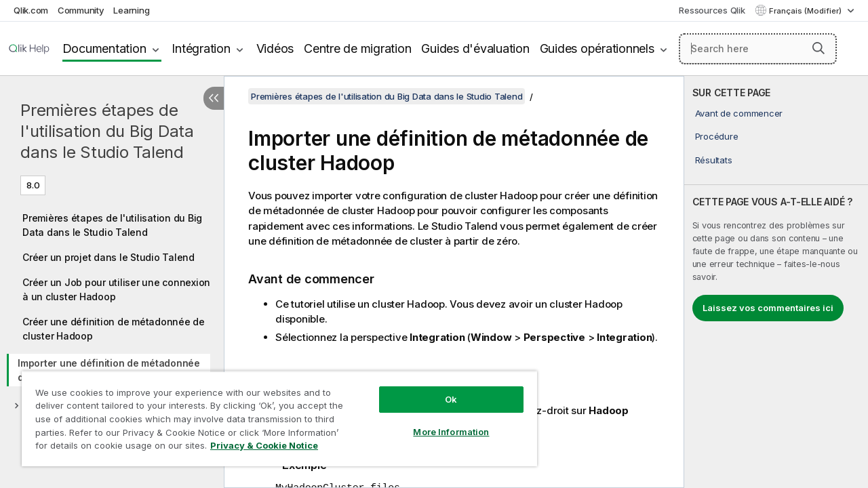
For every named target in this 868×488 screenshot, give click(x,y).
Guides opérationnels (597, 48)
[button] (818, 48)
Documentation (104, 48)
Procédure (717, 136)
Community (81, 10)
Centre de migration (357, 48)
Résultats (714, 160)
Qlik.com (31, 10)
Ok (441, 389)
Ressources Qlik (712, 10)
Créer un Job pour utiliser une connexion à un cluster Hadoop (116, 289)
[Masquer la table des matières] (214, 98)
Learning (131, 10)
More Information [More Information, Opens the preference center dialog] (441, 422)
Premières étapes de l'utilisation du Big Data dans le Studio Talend (107, 131)
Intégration (201, 48)
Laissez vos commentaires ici (768, 308)
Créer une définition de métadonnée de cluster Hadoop (114, 329)
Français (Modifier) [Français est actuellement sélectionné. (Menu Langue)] (806, 11)
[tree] (112, 308)
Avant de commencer (739, 113)
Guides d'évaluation (475, 48)
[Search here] (758, 49)
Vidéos (275, 48)
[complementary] (776, 282)
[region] (273, 413)
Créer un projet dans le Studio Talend (108, 257)
